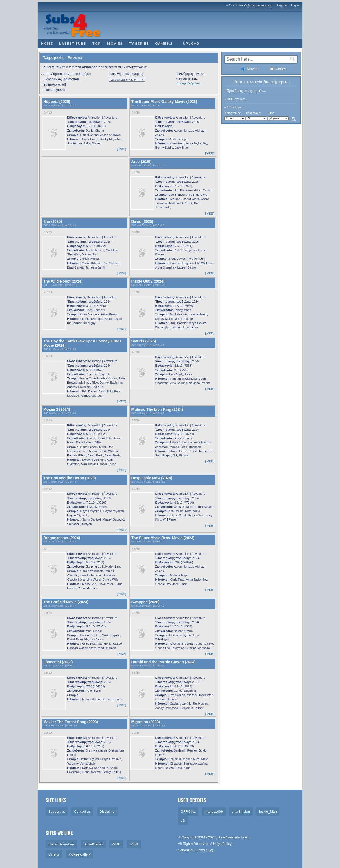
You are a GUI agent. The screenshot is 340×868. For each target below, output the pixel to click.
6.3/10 (136, 232)
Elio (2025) (53, 221)
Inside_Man (268, 812)
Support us (57, 812)
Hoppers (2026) (57, 102)
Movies (115, 43)
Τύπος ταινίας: (233, 113)
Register (282, 5)
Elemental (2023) (58, 662)
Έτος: (271, 113)
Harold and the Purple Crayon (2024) (164, 662)
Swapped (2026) (146, 602)
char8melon (241, 812)
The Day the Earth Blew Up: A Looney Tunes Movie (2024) (82, 343)
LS (183, 821)
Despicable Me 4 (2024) (152, 478)
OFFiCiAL (188, 812)
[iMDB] (122, 149)
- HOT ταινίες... (236, 99)
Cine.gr (54, 854)
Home (47, 43)
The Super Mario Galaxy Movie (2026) (164, 102)
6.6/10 (48, 356)
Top (96, 43)
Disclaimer (108, 812)
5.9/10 (136, 112)
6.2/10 (136, 733)
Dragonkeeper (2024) (62, 538)
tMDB (134, 844)
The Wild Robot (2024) (63, 281)
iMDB (68, 106)
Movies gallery (80, 854)
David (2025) (142, 221)
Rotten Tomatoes (61, 844)
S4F (46, 106)
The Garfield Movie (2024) (66, 602)
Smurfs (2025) (144, 341)
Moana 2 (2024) (57, 409)
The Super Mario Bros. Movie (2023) (163, 538)
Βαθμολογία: (254, 113)
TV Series (139, 43)
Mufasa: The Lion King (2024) (157, 409)
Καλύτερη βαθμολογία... (190, 83)
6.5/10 (48, 232)
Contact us (82, 812)
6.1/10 (136, 489)
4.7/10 (136, 352)
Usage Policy (222, 844)
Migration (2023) (146, 722)
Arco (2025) (142, 162)
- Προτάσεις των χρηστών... (245, 91)
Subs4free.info (229, 837)
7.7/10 (48, 292)
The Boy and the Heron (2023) (70, 478)
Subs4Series (93, 844)
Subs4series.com (260, 5)
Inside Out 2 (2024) (148, 281)
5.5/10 (136, 673)
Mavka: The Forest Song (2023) (71, 722)
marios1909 (214, 812)
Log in (295, 5)
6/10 (47, 549)
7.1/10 (136, 172)
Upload (191, 43)
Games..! (164, 43)
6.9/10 (136, 549)
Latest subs (73, 43)
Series (278, 69)
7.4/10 (48, 112)
